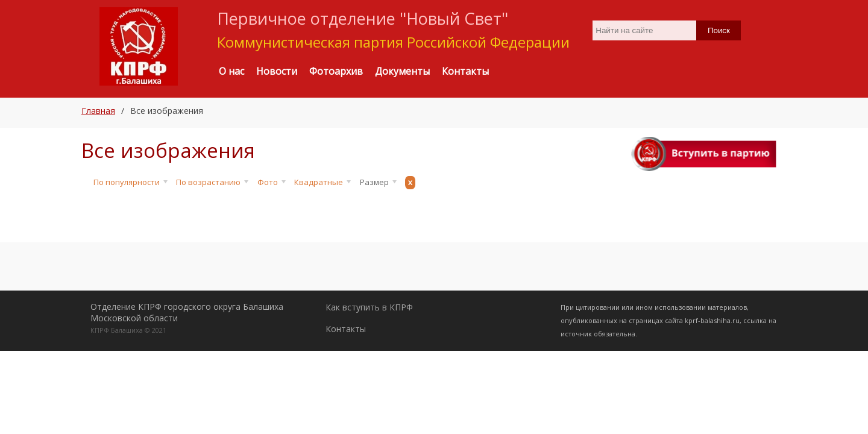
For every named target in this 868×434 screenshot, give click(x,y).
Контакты (346, 329)
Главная (98, 111)
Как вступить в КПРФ (369, 307)
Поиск (719, 30)
